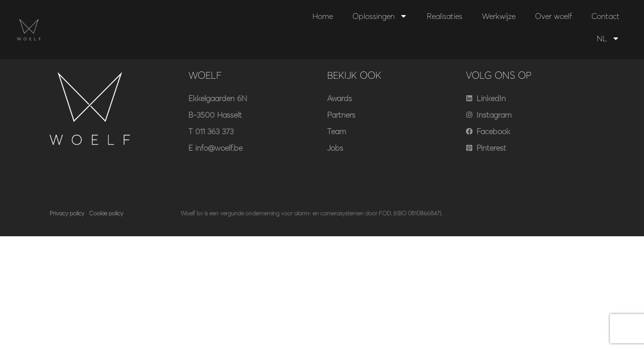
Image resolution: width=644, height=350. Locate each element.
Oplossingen (380, 16)
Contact (606, 16)
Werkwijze (499, 16)
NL (608, 38)
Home (323, 16)
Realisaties (445, 16)
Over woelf (553, 16)
